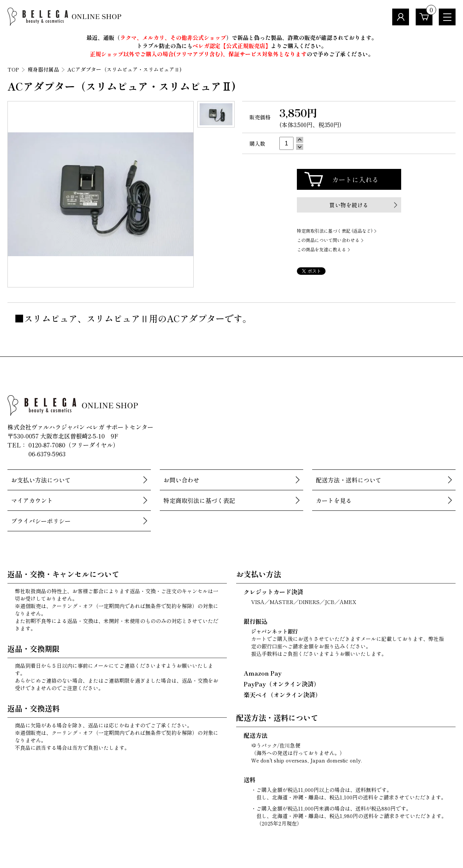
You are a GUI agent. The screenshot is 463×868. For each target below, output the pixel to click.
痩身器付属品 (43, 69)
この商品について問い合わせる (328, 240)
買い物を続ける (349, 205)
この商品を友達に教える (321, 249)
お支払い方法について (41, 480)
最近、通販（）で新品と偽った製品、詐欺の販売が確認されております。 (232, 37)
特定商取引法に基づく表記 (199, 500)
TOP (13, 69)
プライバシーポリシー (41, 521)
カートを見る (334, 500)
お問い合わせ (181, 480)
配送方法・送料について (349, 480)
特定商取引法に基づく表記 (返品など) (335, 231)
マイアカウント (32, 500)
